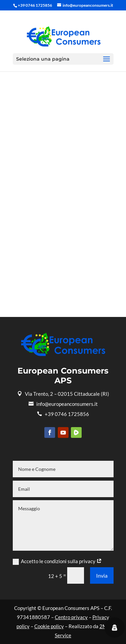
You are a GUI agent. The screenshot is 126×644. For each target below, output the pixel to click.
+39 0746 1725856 (63, 414)
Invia (102, 575)
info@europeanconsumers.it (63, 404)
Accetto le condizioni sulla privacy (57, 561)
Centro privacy (71, 617)
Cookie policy (49, 626)
